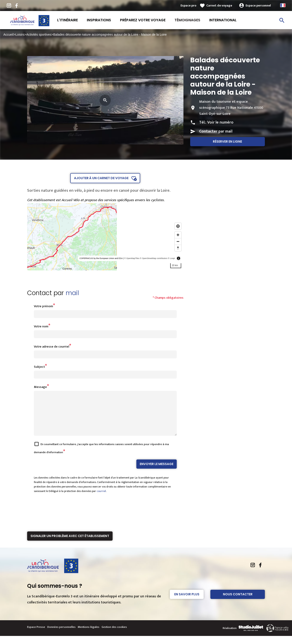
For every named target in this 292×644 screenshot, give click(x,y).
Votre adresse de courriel (51, 347)
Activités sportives (39, 35)
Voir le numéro (220, 122)
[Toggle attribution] (179, 258)
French (283, 5)
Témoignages (187, 20)
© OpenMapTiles (132, 258)
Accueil (8, 35)
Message (40, 387)
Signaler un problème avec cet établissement (70, 544)
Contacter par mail (216, 131)
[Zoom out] (178, 241)
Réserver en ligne (227, 141)
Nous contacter (238, 602)
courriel (101, 499)
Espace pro (188, 5)
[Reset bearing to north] (178, 248)
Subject (39, 367)
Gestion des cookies (114, 635)
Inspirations (99, 20)
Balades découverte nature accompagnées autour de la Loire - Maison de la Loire (110, 35)
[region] (105, 237)
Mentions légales (89, 635)
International (223, 20)
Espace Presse (36, 635)
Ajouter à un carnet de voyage (101, 178)
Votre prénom (43, 306)
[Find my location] (178, 226)
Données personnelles (61, 635)
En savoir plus (187, 602)
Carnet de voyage (219, 5)
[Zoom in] (178, 235)
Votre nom (41, 326)
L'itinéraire (68, 20)
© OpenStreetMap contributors (154, 258)
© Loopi (171, 258)
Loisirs (20, 35)
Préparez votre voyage (143, 20)
